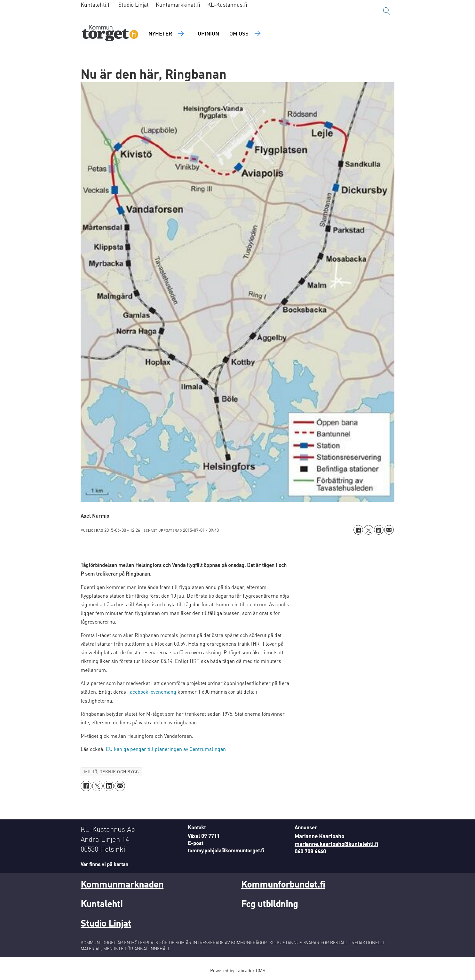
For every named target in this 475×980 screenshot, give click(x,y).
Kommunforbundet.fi (283, 884)
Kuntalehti (102, 904)
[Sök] (387, 11)
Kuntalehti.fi (96, 4)
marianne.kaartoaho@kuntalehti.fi (336, 844)
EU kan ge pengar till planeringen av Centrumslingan (165, 749)
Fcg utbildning (269, 904)
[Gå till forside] (110, 34)
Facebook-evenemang (152, 692)
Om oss (239, 33)
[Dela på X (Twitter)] (368, 530)
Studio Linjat (134, 4)
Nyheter (160, 33)
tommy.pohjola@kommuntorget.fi (226, 850)
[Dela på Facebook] (358, 530)
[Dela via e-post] (389, 530)
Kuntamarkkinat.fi (178, 4)
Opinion (208, 33)
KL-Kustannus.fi (227, 4)
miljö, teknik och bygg (112, 772)
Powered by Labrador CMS (238, 970)
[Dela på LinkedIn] (379, 530)
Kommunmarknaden (122, 884)
